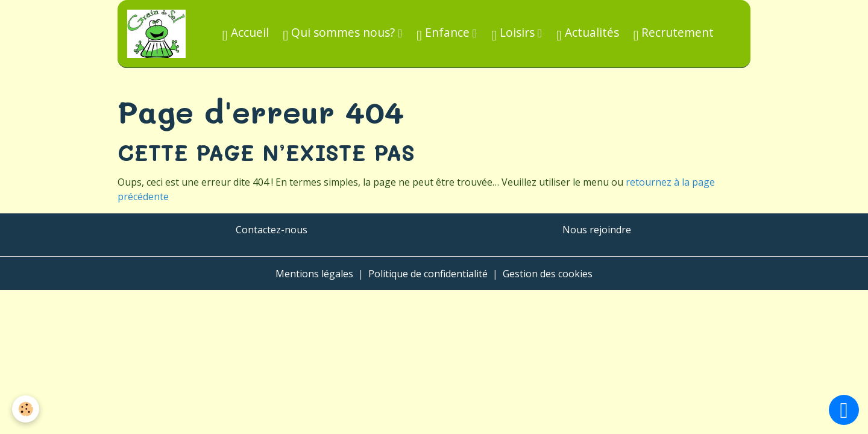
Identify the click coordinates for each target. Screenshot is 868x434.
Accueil (246, 33)
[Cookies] (26, 409)
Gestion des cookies (548, 274)
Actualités (588, 33)
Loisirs (514, 33)
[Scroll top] (844, 410)
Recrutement (674, 33)
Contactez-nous (272, 230)
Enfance (445, 33)
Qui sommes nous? (341, 33)
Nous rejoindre (597, 230)
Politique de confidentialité (428, 274)
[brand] (159, 34)
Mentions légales (314, 274)
